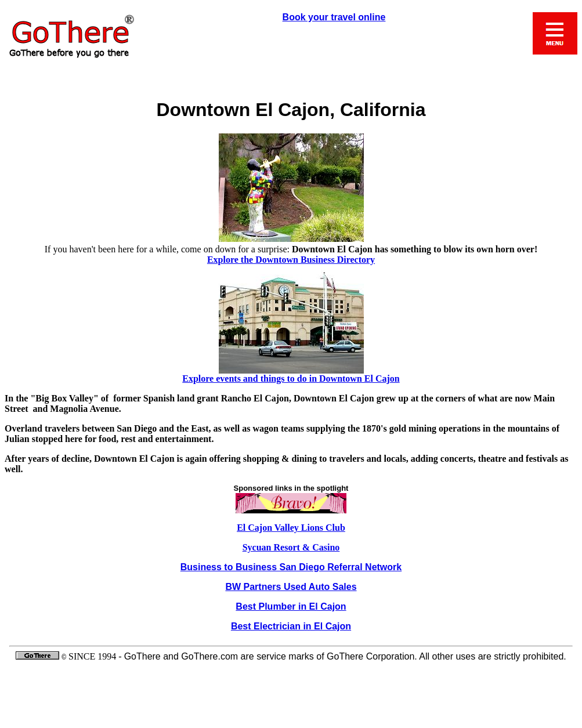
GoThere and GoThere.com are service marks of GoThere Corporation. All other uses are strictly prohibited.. (291, 684)
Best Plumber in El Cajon (291, 606)
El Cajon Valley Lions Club (291, 528)
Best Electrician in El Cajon (291, 626)
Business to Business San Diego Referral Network (291, 567)
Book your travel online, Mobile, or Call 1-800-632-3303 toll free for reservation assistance (291, 56)
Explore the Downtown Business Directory (291, 260)
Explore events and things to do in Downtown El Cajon (291, 379)
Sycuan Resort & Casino (291, 547)
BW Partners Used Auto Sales (291, 587)
